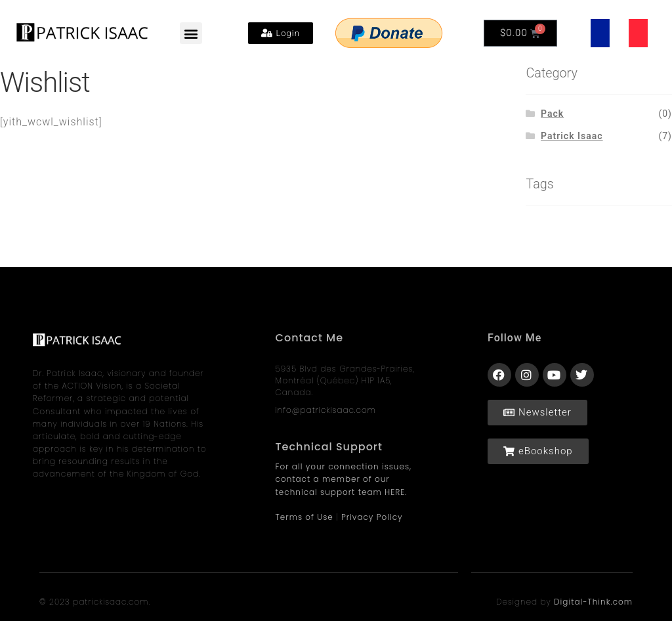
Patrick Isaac (572, 136)
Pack (552, 114)
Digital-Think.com (593, 602)
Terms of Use (304, 517)
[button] (191, 33)
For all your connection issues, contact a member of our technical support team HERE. (344, 479)
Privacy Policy (372, 517)
